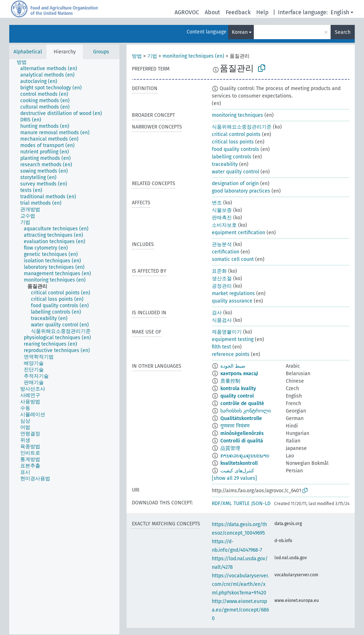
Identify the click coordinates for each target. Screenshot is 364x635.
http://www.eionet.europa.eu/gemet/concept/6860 (240, 610)
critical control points (236, 134)
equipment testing (233, 339)
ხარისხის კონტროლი (246, 411)
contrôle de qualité (242, 403)
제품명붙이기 (227, 332)
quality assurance (232, 301)
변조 (217, 203)
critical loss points (233, 142)
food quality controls (235, 149)
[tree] (64, 347)
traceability (225, 164)
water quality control (235, 172)
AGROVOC (187, 12)
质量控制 (230, 381)
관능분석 (222, 244)
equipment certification (239, 233)
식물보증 (222, 210)
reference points (231, 354)
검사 (217, 313)
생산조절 (222, 279)
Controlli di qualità (242, 441)
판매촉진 (222, 218)
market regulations (233, 293)
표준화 (219, 271)
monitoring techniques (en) (193, 56)
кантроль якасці (239, 374)
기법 (152, 56)
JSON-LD (261, 503)
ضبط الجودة (233, 366)
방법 (137, 56)
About (212, 12)
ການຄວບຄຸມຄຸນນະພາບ (245, 456)
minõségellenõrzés (242, 433)
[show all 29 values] (234, 478)
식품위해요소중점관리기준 (242, 127)
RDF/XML (222, 503)
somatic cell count (233, 259)
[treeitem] (25, 62)
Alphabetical (28, 52)
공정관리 (222, 286)
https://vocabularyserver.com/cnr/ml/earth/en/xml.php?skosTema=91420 (240, 584)
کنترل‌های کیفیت (237, 471)
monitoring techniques (237, 115)
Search (343, 32)
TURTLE (242, 503)
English (340, 12)
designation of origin (235, 183)
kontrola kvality (238, 389)
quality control (237, 396)
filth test (221, 347)
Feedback (238, 12)
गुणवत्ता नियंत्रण (235, 426)
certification (226, 252)
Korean (240, 32)
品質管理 (230, 448)
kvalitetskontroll (239, 463)
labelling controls (232, 157)
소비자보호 (224, 225)
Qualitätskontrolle (241, 418)
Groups (101, 52)
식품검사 (222, 320)
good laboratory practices (241, 191)
